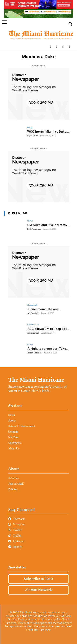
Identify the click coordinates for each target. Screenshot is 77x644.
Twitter (15, 530)
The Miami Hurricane (36, 380)
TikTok (15, 536)
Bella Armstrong (34, 229)
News (11, 415)
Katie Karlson (33, 333)
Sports (30, 221)
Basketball (32, 305)
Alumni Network (38, 590)
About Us (14, 449)
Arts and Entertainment (22, 426)
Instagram (16, 524)
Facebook (16, 519)
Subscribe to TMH (38, 579)
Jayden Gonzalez (34, 353)
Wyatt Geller (33, 136)
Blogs (30, 127)
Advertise (14, 478)
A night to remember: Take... (48, 349)
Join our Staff (16, 484)
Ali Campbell (33, 313)
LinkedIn (16, 541)
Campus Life (33, 325)
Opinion (13, 432)
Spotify (15, 547)
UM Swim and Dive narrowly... (48, 225)
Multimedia (15, 443)
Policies (13, 489)
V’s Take (13, 437)
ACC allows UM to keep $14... (49, 329)
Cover (30, 344)
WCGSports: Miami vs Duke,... (48, 132)
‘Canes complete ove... (44, 309)
